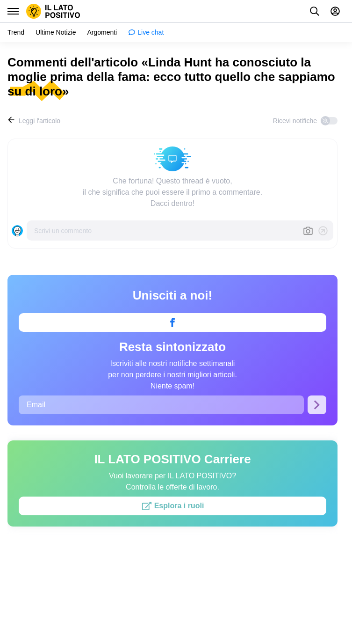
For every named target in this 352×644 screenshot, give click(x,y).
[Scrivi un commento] (165, 231)
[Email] (161, 404)
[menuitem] (16, 33)
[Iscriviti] (317, 404)
